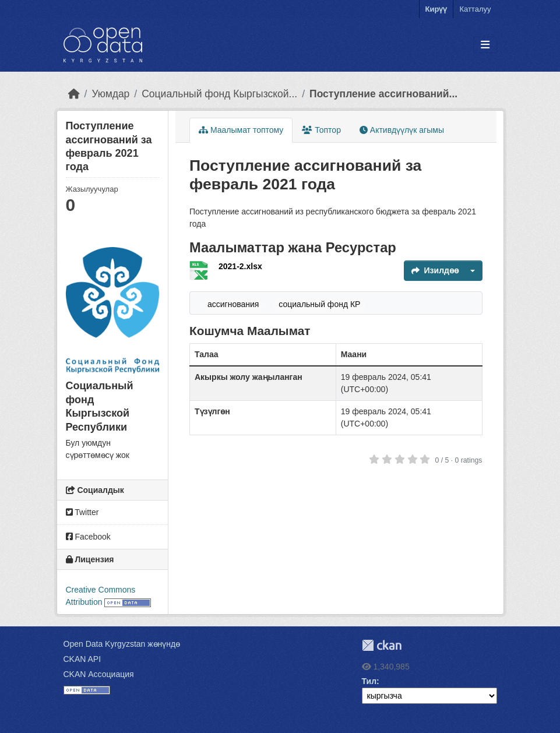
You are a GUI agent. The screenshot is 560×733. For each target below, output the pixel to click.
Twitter (82, 512)
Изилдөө (435, 270)
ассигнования (233, 304)
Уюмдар (110, 94)
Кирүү (436, 9)
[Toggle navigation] (485, 45)
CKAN (382, 645)
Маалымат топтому (241, 130)
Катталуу (475, 9)
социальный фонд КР (319, 304)
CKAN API (82, 659)
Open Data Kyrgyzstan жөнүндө (122, 644)
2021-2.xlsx (240, 266)
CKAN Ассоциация (99, 674)
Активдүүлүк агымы (402, 130)
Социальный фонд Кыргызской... (219, 94)
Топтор (321, 130)
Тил (369, 681)
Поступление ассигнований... (383, 94)
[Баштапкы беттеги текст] (74, 94)
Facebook (88, 537)
